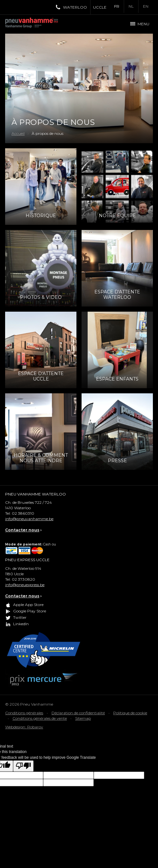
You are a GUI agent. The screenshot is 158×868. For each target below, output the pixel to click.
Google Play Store (30, 611)
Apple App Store (28, 605)
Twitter (20, 617)
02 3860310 (23, 513)
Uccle (100, 7)
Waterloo (75, 7)
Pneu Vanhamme (34, 24)
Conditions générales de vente (40, 718)
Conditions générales (24, 713)
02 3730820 (24, 579)
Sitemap (83, 718)
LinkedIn (21, 624)
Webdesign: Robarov (24, 727)
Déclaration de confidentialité (78, 713)
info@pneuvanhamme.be (29, 519)
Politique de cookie (130, 713)
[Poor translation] (23, 766)
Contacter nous (22, 530)
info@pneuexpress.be (25, 585)
